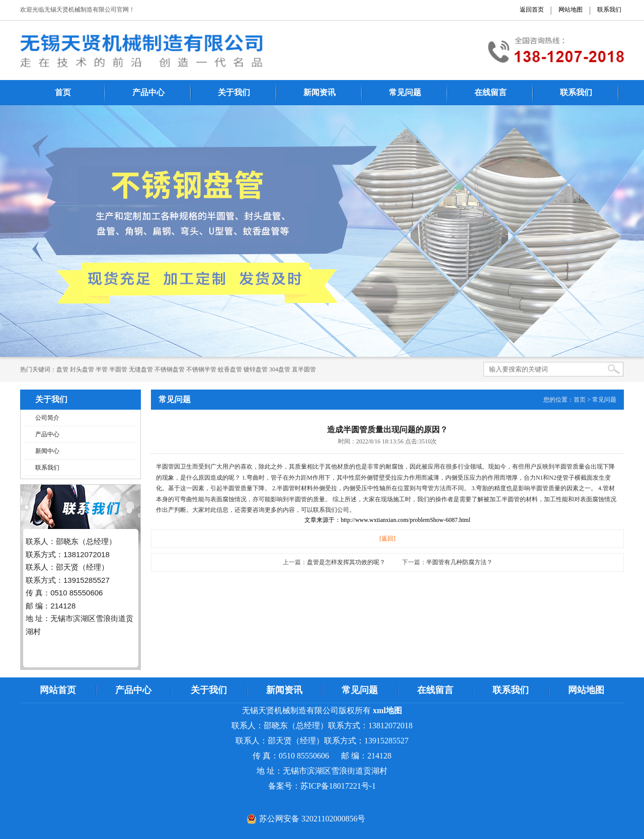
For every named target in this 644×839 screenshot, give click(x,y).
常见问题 (405, 92)
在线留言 (491, 92)
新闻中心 (47, 451)
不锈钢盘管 (170, 369)
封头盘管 (82, 369)
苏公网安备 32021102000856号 (312, 819)
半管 (102, 369)
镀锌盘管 (256, 369)
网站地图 (571, 10)
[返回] (387, 539)
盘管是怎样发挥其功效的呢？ (346, 562)
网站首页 (58, 690)
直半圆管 (304, 369)
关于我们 (234, 92)
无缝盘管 (141, 369)
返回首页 (532, 10)
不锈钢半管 (201, 369)
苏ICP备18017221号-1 (338, 786)
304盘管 (280, 369)
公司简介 (47, 418)
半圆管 (118, 369)
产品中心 (148, 92)
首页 (63, 92)
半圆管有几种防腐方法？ (459, 562)
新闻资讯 (319, 92)
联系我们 (609, 10)
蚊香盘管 (230, 369)
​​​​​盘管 (62, 369)
